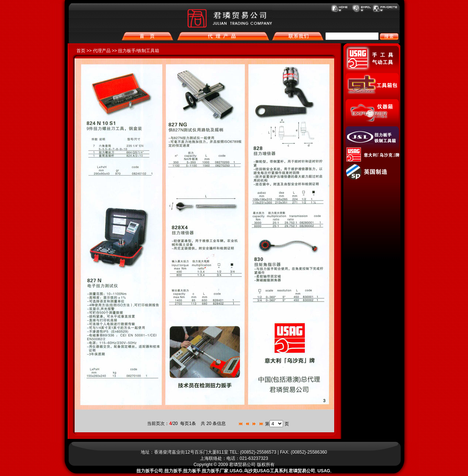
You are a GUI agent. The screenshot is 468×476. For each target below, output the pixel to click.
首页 (81, 51)
